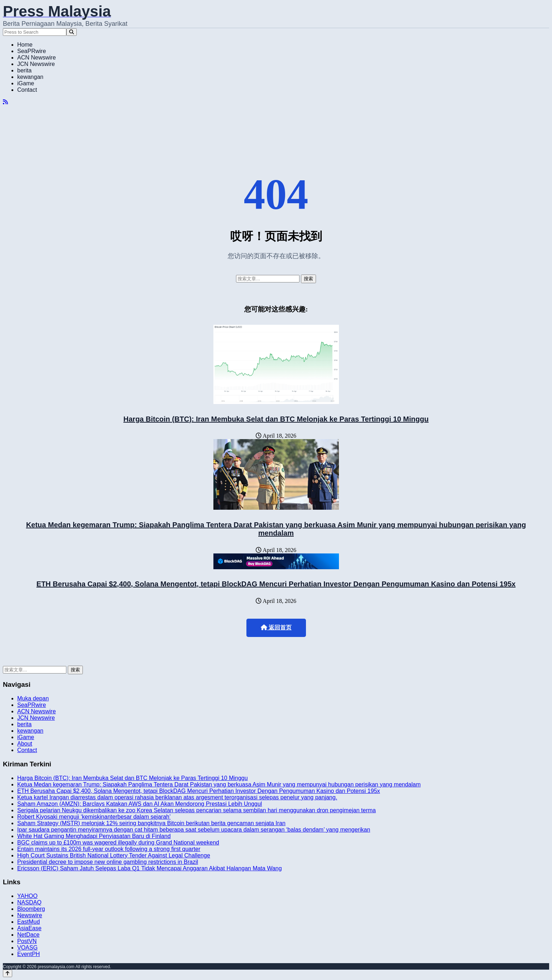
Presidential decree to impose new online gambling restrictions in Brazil (108, 862)
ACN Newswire (37, 58)
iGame (26, 83)
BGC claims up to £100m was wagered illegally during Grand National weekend (118, 843)
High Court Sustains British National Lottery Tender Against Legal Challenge (114, 855)
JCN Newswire (36, 64)
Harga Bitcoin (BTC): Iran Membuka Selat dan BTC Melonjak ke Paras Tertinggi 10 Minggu (276, 419)
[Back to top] (8, 973)
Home (25, 45)
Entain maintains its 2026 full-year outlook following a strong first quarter (109, 849)
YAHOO (27, 896)
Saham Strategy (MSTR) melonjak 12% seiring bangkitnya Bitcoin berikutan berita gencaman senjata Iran (151, 823)
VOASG (27, 948)
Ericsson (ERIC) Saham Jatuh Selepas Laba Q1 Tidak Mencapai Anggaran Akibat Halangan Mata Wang (150, 868)
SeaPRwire (32, 51)
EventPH (29, 954)
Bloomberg (31, 909)
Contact (27, 90)
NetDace (28, 935)
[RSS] (5, 102)
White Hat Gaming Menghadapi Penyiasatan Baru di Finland (94, 836)
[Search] (72, 32)
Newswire (30, 915)
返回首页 (276, 627)
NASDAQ (29, 902)
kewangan (30, 77)
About (25, 744)
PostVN (27, 941)
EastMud (29, 922)
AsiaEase (29, 928)
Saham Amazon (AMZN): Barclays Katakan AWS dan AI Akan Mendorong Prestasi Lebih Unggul (140, 804)
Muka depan (33, 698)
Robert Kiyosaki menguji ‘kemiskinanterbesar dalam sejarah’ (94, 817)
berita (24, 70)
